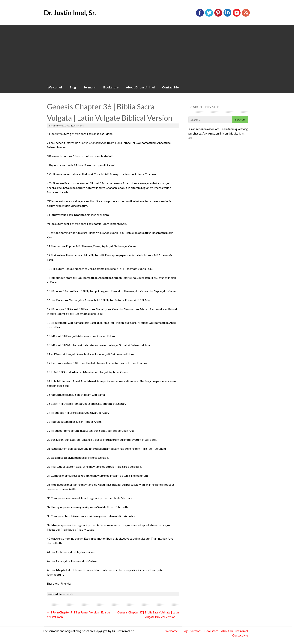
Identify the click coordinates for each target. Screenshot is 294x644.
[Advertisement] (147, 53)
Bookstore (111, 87)
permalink (67, 594)
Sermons (90, 87)
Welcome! (55, 87)
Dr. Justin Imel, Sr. (70, 13)
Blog (73, 87)
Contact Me (170, 87)
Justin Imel (79, 126)
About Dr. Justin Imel (140, 87)
